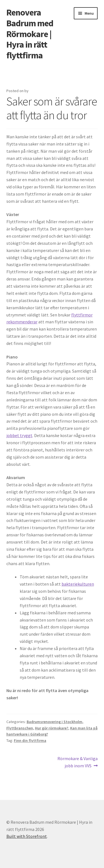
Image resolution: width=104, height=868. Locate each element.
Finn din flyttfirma (30, 740)
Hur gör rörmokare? (52, 728)
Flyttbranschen (20, 728)
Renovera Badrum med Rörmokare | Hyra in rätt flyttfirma (30, 34)
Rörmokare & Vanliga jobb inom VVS (77, 762)
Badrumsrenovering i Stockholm (54, 722)
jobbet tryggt (19, 435)
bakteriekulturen (78, 584)
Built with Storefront (27, 836)
